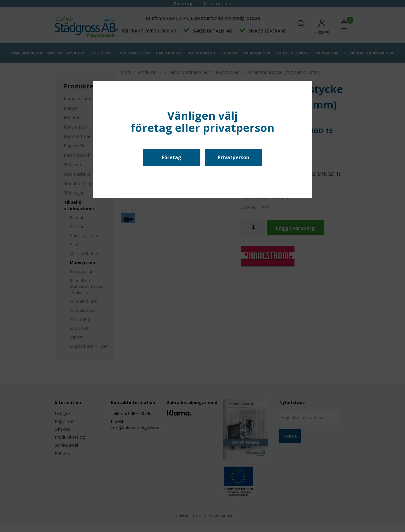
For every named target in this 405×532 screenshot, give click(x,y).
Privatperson (233, 157)
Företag (172, 157)
